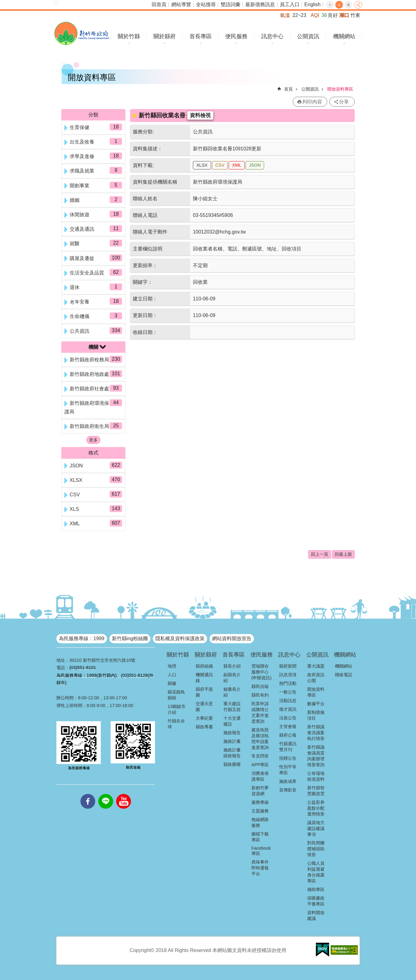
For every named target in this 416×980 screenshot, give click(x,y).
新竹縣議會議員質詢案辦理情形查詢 (316, 756)
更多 (93, 440)
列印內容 (312, 102)
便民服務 (236, 36)
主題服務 (260, 811)
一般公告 (288, 692)
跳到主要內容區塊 (3, 3)
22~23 (299, 15)
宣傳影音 (288, 790)
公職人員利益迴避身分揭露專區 (316, 872)
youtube (124, 794)
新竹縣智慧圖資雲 (316, 791)
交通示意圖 (204, 707)
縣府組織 (204, 666)
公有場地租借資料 (316, 776)
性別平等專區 (288, 770)
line (106, 794)
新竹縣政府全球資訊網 (82, 33)
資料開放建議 (316, 915)
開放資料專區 (340, 89)
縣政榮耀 (232, 764)
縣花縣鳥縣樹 (176, 695)
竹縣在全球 (176, 724)
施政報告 (232, 733)
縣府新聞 (288, 666)
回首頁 (159, 4)
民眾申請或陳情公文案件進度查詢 (260, 712)
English (312, 4)
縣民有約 (260, 695)
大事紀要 (204, 718)
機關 (93, 347)
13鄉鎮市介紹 (177, 709)
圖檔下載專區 (260, 837)
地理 (172, 666)
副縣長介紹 (232, 678)
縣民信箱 (260, 686)
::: (56, 3)
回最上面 (343, 554)
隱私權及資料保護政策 (180, 638)
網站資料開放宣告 (232, 638)
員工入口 (290, 4)
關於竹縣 (129, 36)
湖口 (344, 15)
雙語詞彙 (230, 4)
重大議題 (316, 666)
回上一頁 (320, 554)
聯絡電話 (344, 675)
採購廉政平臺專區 (316, 901)
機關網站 (344, 36)
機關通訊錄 (204, 678)
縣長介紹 (232, 666)
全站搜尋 (206, 4)
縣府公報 (288, 735)
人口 (172, 675)
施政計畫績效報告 (232, 753)
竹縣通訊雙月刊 (288, 747)
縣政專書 (204, 727)
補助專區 (316, 889)
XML (237, 165)
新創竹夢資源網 (260, 791)
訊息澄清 (288, 675)
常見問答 (260, 756)
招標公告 (288, 758)
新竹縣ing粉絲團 (130, 638)
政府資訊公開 (316, 678)
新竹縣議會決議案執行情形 (316, 733)
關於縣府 (165, 36)
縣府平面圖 (204, 692)
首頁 (288, 89)
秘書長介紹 (232, 692)
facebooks (88, 794)
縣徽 (172, 683)
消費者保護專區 (260, 776)
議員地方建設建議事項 (316, 828)
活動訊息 (288, 701)
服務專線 (260, 802)
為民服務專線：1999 (82, 638)
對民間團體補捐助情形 (316, 849)
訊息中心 (272, 36)
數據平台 (316, 704)
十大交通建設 (232, 721)
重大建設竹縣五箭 (232, 707)
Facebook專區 (261, 851)
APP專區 (260, 765)
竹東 (355, 15)
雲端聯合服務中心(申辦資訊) (262, 672)
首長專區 (201, 36)
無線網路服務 (260, 822)
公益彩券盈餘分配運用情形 (316, 808)
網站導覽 (181, 4)
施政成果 (288, 781)
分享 (358, 5)
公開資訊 (308, 36)
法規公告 (288, 718)
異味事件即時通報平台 (260, 868)
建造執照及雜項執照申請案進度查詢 (260, 739)
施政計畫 (232, 741)
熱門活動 (288, 683)
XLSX (202, 165)
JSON (255, 165)
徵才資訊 (288, 709)
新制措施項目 (316, 715)
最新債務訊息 (260, 4)
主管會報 (288, 726)
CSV (220, 165)
